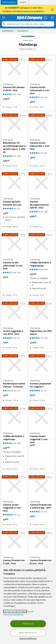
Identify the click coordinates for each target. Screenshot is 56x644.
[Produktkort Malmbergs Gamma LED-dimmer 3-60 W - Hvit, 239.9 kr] (15, 69)
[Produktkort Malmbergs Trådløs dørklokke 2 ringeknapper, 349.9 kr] (42, 244)
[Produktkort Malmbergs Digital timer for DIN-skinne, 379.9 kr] (42, 313)
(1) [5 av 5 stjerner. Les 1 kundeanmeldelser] (19, 209)
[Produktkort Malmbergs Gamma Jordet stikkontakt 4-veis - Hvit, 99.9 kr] (42, 69)
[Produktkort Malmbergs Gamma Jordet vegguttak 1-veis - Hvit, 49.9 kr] (42, 418)
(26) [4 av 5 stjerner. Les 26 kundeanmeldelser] (46, 212)
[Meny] (4, 18)
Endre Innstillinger (28, 638)
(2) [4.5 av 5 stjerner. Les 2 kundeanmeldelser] (45, 512)
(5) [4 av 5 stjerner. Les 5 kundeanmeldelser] (19, 338)
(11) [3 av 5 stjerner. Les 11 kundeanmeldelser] (19, 273)
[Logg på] (45, 18)
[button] (35, 49)
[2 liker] (50, 235)
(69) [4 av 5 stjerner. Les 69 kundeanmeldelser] (46, 269)
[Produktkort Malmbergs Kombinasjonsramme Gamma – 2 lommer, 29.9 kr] (15, 365)
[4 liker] (23, 477)
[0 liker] (50, 116)
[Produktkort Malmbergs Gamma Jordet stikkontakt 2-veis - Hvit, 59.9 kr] (15, 244)
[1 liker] (23, 356)
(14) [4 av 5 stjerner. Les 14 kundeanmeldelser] (46, 97)
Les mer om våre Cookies (15, 611)
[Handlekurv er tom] (52, 18)
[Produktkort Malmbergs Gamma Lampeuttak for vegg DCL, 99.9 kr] (42, 365)
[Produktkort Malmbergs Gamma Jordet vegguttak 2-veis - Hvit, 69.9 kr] (15, 486)
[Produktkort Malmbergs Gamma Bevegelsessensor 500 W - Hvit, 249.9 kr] (42, 183)
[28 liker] (22, 116)
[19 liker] (49, 304)
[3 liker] (23, 60)
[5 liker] (50, 174)
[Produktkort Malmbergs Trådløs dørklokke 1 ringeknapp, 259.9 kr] (15, 418)
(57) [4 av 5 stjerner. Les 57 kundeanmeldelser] (19, 94)
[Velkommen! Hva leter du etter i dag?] (30, 24)
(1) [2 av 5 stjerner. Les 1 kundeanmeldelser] (19, 391)
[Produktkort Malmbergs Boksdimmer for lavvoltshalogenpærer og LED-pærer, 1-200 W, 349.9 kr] (15, 124)
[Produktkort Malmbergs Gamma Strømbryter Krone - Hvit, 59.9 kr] (42, 542)
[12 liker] (22, 409)
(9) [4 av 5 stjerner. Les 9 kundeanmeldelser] (45, 153)
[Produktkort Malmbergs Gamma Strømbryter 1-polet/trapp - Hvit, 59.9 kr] (42, 486)
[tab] (9, 2)
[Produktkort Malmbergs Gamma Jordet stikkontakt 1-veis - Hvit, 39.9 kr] (42, 124)
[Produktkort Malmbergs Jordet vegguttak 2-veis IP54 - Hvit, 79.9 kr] (15, 313)
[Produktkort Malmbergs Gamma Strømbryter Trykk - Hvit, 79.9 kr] (15, 542)
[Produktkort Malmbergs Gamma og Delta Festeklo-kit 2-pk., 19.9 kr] (15, 183)
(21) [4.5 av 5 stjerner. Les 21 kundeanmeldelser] (46, 338)
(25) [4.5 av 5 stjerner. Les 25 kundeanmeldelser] (19, 156)
